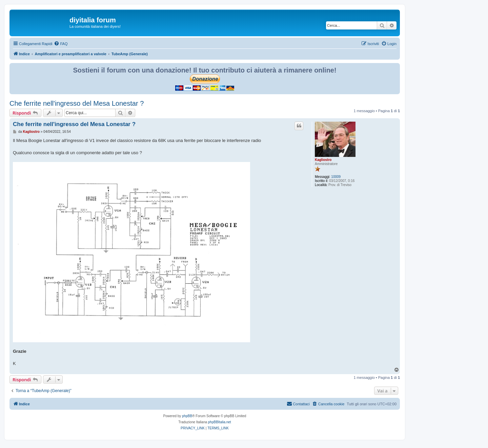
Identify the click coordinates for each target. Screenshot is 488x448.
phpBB (187, 416)
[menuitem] (61, 44)
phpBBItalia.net (220, 422)
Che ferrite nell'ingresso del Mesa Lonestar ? (77, 103)
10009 (336, 177)
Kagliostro (323, 160)
